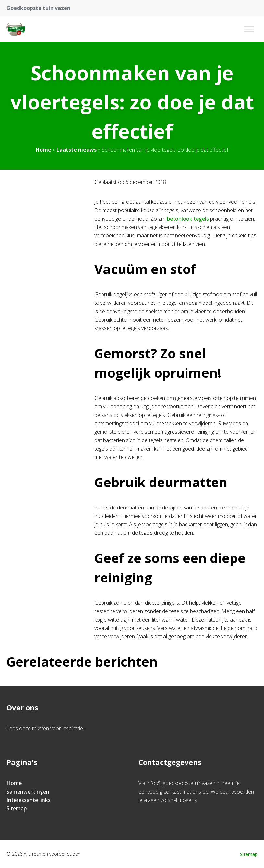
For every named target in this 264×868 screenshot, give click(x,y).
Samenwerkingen (28, 792)
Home (43, 150)
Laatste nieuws (77, 150)
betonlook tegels (188, 219)
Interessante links (29, 800)
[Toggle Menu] (249, 29)
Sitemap (17, 808)
